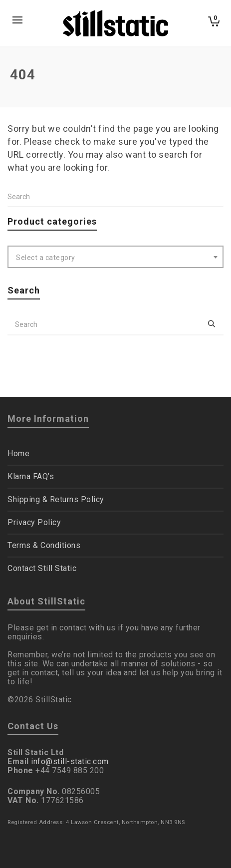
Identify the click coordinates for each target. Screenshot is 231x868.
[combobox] (115, 257)
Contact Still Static (42, 568)
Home (18, 453)
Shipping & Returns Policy (56, 499)
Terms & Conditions (44, 545)
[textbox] (115, 258)
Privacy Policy (34, 522)
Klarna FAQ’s (31, 476)
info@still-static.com (70, 761)
